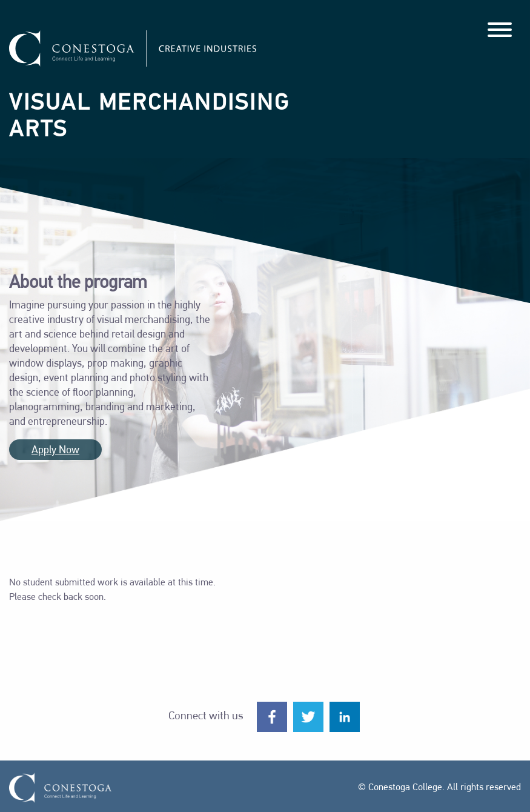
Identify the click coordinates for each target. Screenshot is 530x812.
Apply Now (55, 451)
